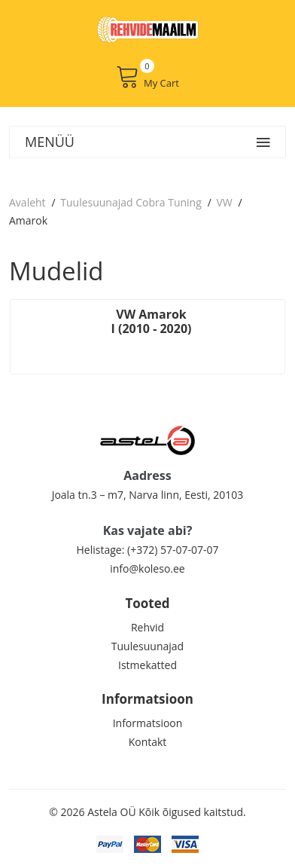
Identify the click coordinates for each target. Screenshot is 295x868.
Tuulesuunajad (147, 646)
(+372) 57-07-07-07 (173, 550)
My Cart (147, 77)
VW (224, 202)
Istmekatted (147, 665)
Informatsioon (148, 723)
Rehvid (147, 627)
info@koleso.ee (147, 568)
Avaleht (27, 202)
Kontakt (148, 742)
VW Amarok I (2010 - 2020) (152, 321)
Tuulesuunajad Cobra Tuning (131, 202)
